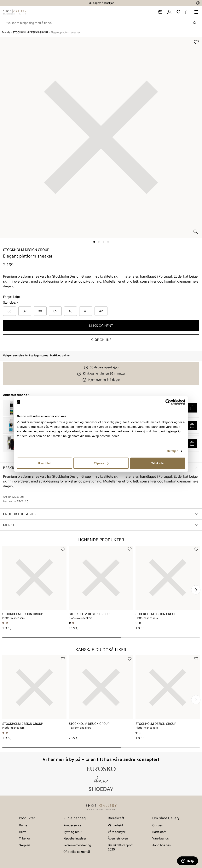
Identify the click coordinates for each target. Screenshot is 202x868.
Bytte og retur (72, 832)
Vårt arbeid (115, 825)
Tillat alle (158, 463)
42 (101, 311)
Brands (6, 32)
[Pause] (198, 3)
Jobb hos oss (162, 845)
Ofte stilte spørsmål (77, 852)
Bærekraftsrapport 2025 (120, 847)
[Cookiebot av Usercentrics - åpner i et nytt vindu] (168, 402)
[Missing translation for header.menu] (196, 12)
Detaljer (172, 451)
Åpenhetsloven (118, 839)
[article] (34, 584)
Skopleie (25, 845)
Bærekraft (159, 832)
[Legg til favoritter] (196, 42)
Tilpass (101, 463)
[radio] (10, 311)
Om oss (158, 825)
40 (71, 311)
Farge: (12, 297)
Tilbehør (24, 839)
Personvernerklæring (77, 845)
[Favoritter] (178, 12)
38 (40, 311)
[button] (192, 408)
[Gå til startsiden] (15, 12)
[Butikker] (160, 12)
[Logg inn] (169, 12)
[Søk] (195, 23)
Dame (23, 825)
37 (25, 311)
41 (86, 311)
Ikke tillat (44, 463)
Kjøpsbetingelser (75, 839)
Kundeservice (72, 825)
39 (55, 311)
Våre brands (161, 839)
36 (9, 311)
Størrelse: (9, 303)
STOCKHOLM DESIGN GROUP (30, 32)
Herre (23, 832)
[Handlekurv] (187, 12)
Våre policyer (117, 832)
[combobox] (98, 23)
